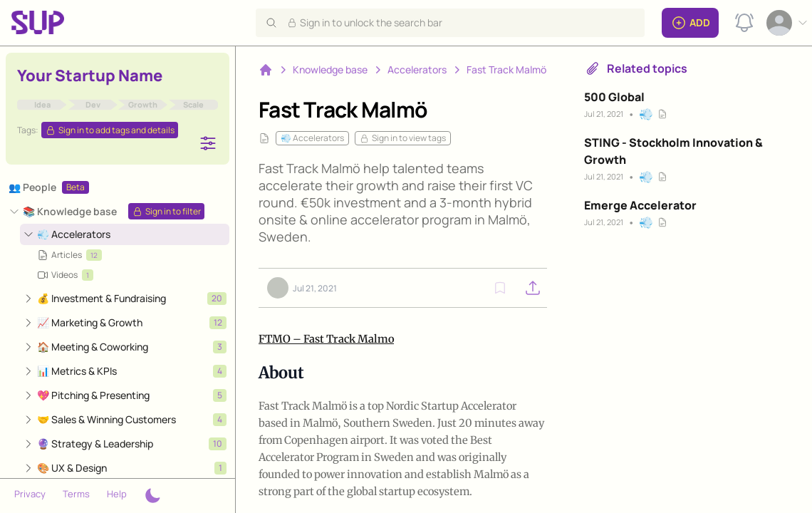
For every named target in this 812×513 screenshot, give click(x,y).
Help (117, 494)
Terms (76, 494)
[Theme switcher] (152, 496)
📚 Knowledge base (70, 211)
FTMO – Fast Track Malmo (326, 339)
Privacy (30, 494)
